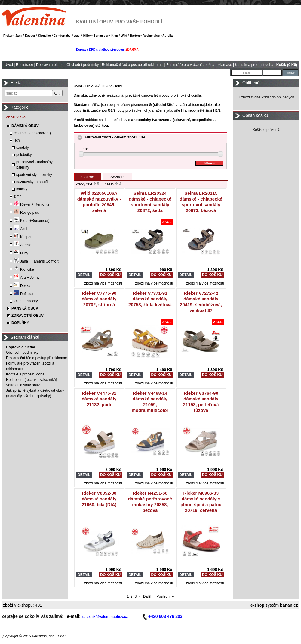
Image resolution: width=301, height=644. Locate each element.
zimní (18, 196)
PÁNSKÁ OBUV (25, 308)
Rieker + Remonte (32, 204)
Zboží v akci (16, 117)
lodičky (22, 189)
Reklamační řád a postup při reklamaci (132, 65)
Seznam (118, 177)
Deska (22, 286)
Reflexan (24, 294)
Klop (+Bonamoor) (32, 221)
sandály (22, 148)
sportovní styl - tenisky (34, 175)
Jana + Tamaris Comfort (36, 261)
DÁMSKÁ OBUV (25, 126)
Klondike (24, 269)
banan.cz (289, 605)
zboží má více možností (103, 283)
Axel (20, 229)
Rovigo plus (26, 213)
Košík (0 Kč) (287, 65)
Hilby (21, 253)
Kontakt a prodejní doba (254, 65)
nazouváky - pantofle (33, 182)
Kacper (23, 237)
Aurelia (23, 245)
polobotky (24, 155)
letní (17, 140)
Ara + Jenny (27, 278)
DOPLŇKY (20, 323)
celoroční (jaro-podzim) (32, 133)
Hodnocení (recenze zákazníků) (31, 380)
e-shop (257, 605)
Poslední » (165, 596)
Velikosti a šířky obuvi (23, 385)
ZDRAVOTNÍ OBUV (28, 316)
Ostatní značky (26, 301)
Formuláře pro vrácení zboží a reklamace (199, 65)
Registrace (25, 65)
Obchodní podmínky (83, 65)
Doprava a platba (50, 65)
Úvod (9, 65)
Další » (149, 596)
